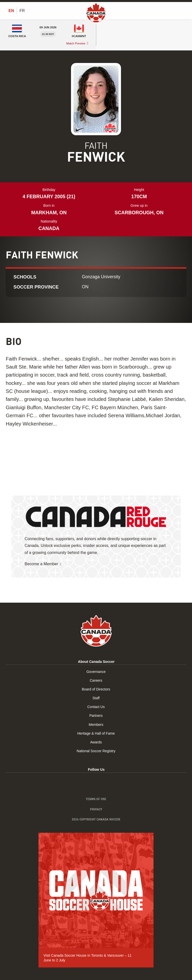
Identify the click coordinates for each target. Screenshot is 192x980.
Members (96, 725)
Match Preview (76, 43)
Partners (96, 716)
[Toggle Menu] (183, 11)
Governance (96, 672)
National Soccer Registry (96, 751)
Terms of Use (96, 799)
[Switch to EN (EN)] (11, 11)
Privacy (96, 809)
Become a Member (41, 564)
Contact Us (96, 707)
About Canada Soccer (96, 662)
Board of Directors (96, 689)
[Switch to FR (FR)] (22, 11)
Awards (96, 742)
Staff (96, 698)
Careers (96, 680)
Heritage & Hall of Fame (96, 733)
